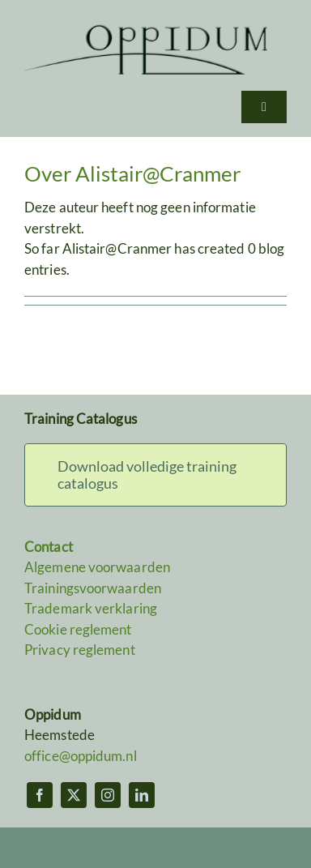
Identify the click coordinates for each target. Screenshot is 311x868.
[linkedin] (142, 795)
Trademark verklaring (91, 608)
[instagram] (108, 795)
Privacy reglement (80, 650)
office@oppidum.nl (81, 756)
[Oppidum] (146, 31)
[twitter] (74, 795)
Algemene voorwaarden (97, 567)
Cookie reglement (78, 629)
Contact (49, 547)
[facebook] (40, 795)
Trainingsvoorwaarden (93, 588)
